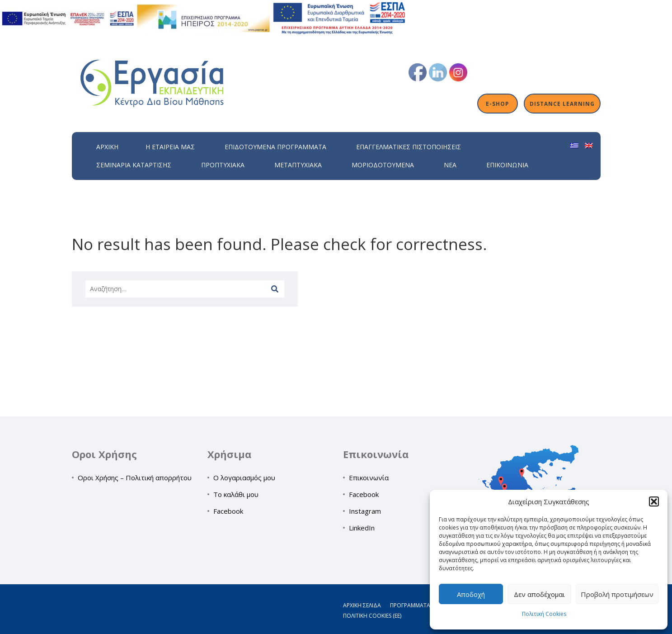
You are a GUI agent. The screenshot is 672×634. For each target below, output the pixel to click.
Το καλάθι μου (236, 494)
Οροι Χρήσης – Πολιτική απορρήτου (135, 478)
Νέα (450, 165)
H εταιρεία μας (170, 147)
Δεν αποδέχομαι (539, 594)
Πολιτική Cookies (544, 614)
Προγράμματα (410, 605)
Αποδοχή (471, 594)
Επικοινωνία (507, 165)
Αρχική (107, 147)
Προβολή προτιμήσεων (617, 594)
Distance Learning (562, 104)
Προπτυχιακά (223, 165)
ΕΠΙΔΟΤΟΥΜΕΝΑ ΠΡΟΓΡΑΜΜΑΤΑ (275, 147)
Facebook (228, 511)
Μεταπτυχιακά (298, 165)
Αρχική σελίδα (362, 605)
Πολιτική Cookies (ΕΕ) (372, 616)
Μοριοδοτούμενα (383, 165)
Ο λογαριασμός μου (244, 478)
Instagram (365, 511)
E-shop (497, 104)
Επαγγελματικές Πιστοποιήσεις (409, 147)
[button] (654, 502)
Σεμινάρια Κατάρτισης (134, 165)
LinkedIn (362, 528)
